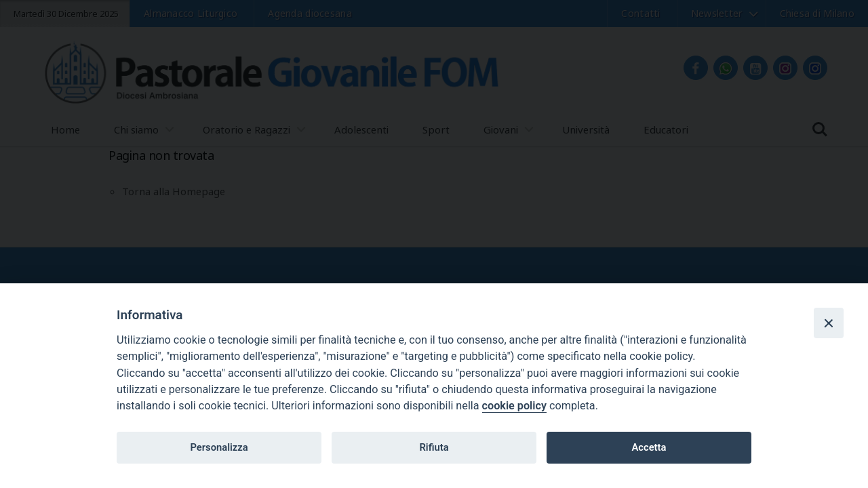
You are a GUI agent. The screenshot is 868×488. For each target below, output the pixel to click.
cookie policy (514, 406)
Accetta (649, 447)
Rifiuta (434, 447)
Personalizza (219, 447)
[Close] (829, 323)
